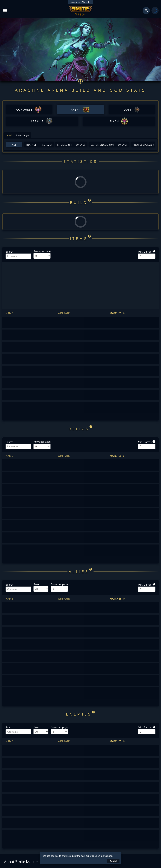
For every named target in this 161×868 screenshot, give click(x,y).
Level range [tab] (23, 135)
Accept (113, 861)
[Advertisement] (80, 286)
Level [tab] (9, 135)
